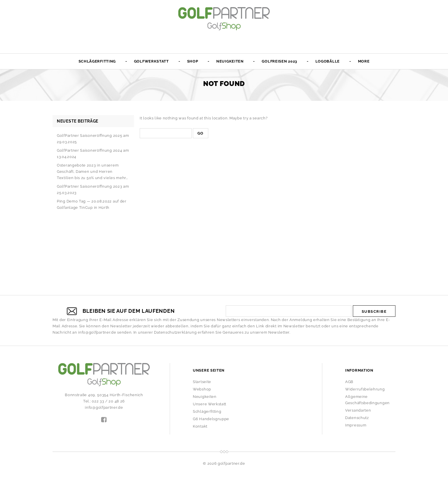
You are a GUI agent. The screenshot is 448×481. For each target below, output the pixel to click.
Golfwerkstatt (151, 61)
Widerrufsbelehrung (365, 389)
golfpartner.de (231, 463)
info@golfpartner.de (97, 332)
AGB (349, 382)
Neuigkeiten (230, 61)
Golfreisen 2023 (279, 61)
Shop (193, 61)
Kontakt (200, 426)
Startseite (202, 382)
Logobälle (328, 61)
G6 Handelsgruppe (211, 419)
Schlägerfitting (97, 61)
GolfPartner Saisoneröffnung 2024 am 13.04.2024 (93, 154)
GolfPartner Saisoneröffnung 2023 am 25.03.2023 (93, 190)
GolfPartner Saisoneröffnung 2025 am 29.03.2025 (93, 139)
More (364, 61)
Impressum (356, 425)
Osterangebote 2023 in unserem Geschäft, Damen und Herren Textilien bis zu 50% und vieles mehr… (92, 172)
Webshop (202, 389)
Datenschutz (357, 418)
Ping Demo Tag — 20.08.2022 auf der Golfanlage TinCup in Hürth (92, 204)
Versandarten (358, 410)
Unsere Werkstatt (210, 404)
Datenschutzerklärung (175, 332)
